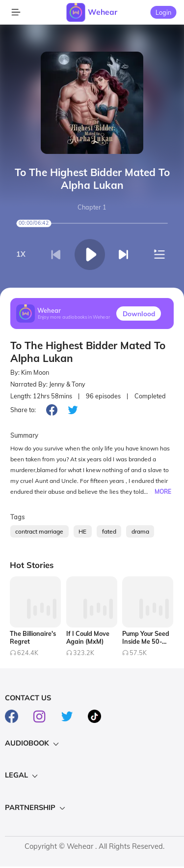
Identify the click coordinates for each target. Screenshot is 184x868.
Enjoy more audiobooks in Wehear (74, 317)
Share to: (23, 410)
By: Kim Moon (30, 373)
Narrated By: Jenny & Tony (48, 384)
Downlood (139, 314)
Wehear (103, 12)
